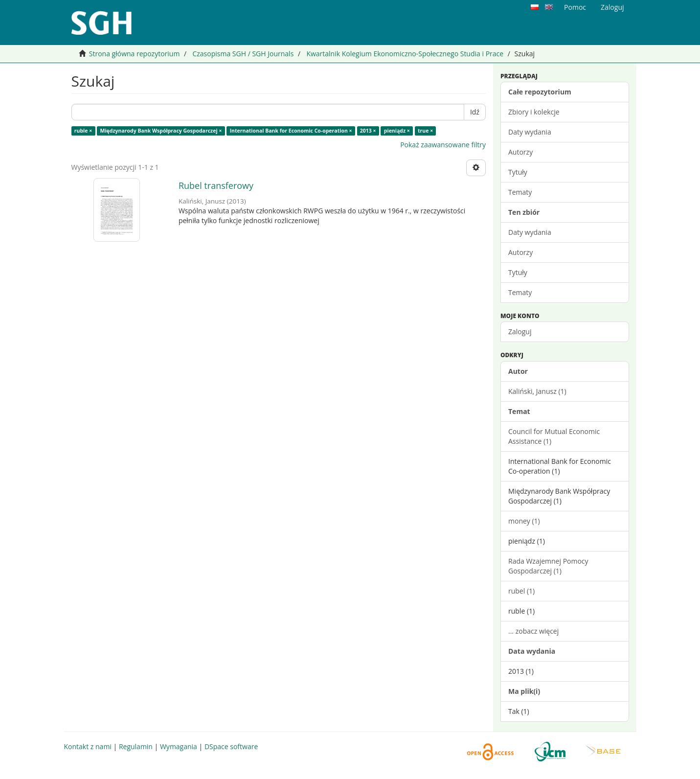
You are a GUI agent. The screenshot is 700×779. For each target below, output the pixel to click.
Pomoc (575, 7)
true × (425, 131)
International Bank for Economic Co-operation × (291, 131)
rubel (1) (521, 591)
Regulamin (136, 746)
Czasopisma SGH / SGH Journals (243, 54)
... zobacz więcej (533, 631)
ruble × (83, 131)
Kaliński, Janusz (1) (537, 391)
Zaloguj (520, 332)
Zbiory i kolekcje (534, 112)
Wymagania (179, 746)
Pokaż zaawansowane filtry (443, 145)
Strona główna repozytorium (135, 54)
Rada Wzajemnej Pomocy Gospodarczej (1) (548, 566)
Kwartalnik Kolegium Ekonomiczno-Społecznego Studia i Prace (405, 54)
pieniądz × (397, 131)
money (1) (524, 521)
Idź (475, 112)
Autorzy (520, 152)
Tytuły (518, 172)
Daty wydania (530, 132)
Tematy (520, 192)
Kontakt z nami (88, 746)
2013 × (368, 131)
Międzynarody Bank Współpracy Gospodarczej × (161, 131)
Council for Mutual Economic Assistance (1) (554, 436)
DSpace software (231, 746)
